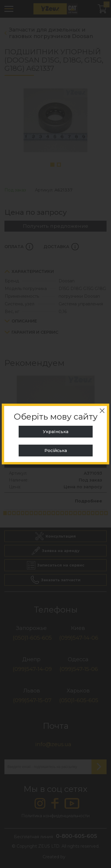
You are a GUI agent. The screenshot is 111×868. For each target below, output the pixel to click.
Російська (56, 451)
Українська (56, 432)
